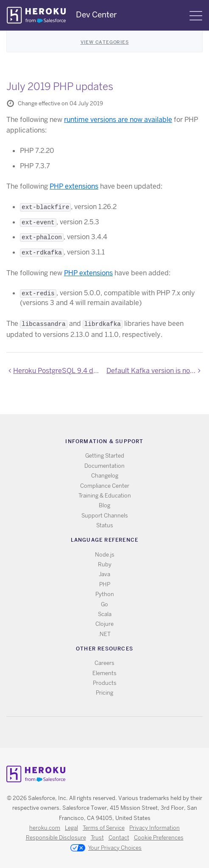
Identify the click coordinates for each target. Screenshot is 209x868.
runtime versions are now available (118, 120)
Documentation (104, 466)
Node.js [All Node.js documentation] (105, 555)
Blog (104, 505)
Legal (71, 828)
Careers (104, 663)
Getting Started (105, 456)
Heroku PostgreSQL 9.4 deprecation (58, 371)
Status (105, 525)
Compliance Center (105, 486)
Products (105, 683)
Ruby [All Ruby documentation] (105, 564)
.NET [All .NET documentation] (104, 634)
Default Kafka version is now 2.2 (155, 371)
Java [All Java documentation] (104, 574)
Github (110, 732)
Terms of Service (104, 828)
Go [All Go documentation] (104, 604)
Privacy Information (155, 828)
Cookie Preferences (159, 838)
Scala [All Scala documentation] (105, 614)
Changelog (105, 476)
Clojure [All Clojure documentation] (104, 624)
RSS (85, 732)
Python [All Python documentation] (105, 594)
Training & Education (105, 496)
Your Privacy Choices (106, 848)
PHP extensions (74, 186)
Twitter (97, 732)
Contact (119, 838)
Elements (104, 673)
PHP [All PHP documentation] (105, 584)
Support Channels (105, 516)
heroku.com (45, 828)
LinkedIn (122, 732)
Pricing (104, 693)
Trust (97, 838)
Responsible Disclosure (56, 838)
